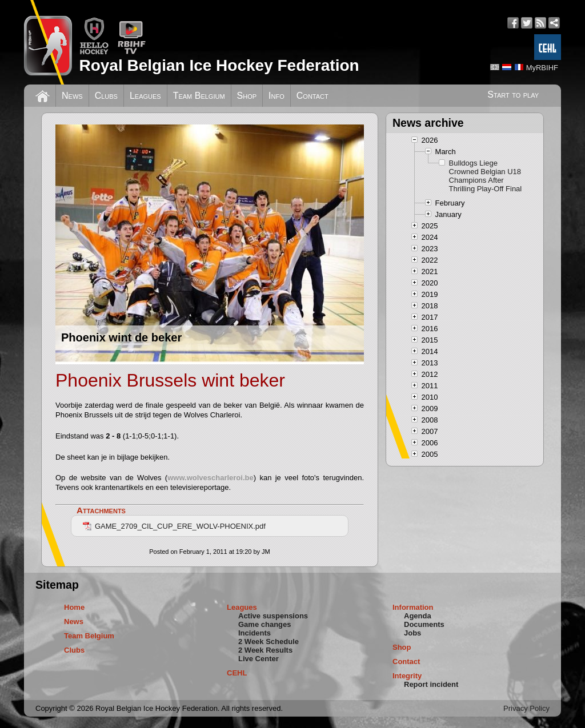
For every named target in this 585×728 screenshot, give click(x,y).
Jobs (412, 633)
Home (74, 607)
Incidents (255, 633)
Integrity (407, 676)
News (72, 96)
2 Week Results (265, 650)
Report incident (431, 684)
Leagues (145, 96)
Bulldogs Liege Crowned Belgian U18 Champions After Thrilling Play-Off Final (486, 176)
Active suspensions (273, 616)
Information (413, 607)
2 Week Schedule (269, 641)
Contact (312, 96)
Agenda (418, 616)
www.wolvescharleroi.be (211, 478)
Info (277, 96)
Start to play (513, 94)
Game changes (265, 624)
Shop (247, 96)
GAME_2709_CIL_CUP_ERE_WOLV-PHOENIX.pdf (174, 526)
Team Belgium (199, 96)
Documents (424, 624)
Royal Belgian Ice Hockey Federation (219, 65)
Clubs (106, 96)
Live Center (259, 659)
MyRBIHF (542, 68)
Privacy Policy (526, 708)
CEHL (237, 673)
